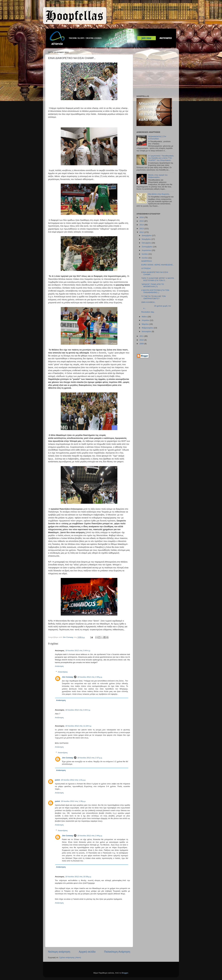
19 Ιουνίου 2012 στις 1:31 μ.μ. (73, 780)
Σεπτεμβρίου (147, 247)
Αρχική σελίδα (87, 952)
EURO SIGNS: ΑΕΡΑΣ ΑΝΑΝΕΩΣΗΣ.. (158, 265)
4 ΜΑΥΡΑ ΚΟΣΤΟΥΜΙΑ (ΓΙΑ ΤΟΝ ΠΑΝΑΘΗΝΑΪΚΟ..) (155, 291)
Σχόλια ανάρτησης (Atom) (70, 957)
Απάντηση (59, 666)
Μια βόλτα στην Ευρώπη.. (159, 194)
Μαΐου (145, 317)
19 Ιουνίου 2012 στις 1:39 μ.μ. (73, 801)
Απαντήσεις (63, 672)
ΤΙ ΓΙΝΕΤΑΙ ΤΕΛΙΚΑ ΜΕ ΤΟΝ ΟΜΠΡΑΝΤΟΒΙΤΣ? (153, 297)
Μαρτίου (146, 324)
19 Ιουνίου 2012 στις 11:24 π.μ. (79, 726)
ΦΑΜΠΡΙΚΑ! (147, 261)
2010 (142, 340)
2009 (142, 344)
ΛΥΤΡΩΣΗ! (146, 268)
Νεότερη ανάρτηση (59, 952)
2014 (142, 225)
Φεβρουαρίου (148, 328)
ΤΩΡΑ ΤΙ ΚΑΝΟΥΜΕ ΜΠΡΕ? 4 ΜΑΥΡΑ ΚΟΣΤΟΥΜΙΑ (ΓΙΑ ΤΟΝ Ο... (158, 279)
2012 (142, 232)
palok (57, 780)
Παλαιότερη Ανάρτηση (117, 952)
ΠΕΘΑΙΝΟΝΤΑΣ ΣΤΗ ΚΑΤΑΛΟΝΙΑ (157, 138)
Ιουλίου (145, 254)
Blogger (125, 973)
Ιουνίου (145, 258)
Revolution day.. (148, 312)
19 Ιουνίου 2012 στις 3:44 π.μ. (78, 651)
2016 (142, 217)
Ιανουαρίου (147, 331)
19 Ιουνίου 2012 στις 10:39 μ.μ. (78, 877)
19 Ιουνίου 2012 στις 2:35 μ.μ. (90, 677)
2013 (142, 229)
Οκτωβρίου (147, 243)
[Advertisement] (154, 72)
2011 (142, 336)
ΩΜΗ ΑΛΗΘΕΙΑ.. (149, 302)
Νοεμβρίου (147, 239)
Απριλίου (146, 320)
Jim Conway (68, 677)
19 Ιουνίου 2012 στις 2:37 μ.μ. (90, 758)
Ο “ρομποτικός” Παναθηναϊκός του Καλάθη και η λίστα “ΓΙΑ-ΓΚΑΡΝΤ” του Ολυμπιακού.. (161, 158)
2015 (142, 221)
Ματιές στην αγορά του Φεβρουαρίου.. (158, 176)
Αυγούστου (147, 250)
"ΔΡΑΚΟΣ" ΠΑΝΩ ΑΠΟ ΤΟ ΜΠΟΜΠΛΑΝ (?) (153, 285)
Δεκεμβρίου (147, 235)
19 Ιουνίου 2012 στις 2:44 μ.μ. (90, 836)
